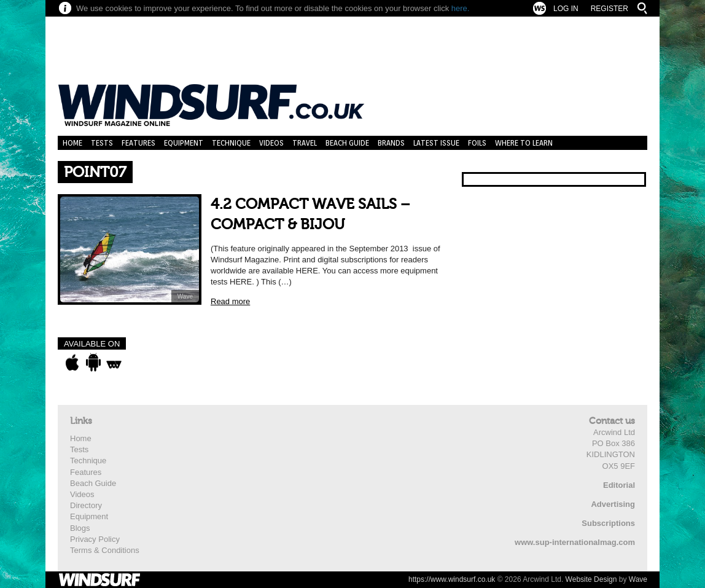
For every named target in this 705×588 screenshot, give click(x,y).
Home (72, 143)
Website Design (591, 579)
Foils (477, 143)
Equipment (184, 143)
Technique (231, 143)
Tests (102, 143)
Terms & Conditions (105, 550)
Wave (185, 296)
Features (138, 143)
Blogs (80, 528)
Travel (305, 143)
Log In (566, 9)
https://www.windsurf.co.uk (452, 579)
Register (610, 9)
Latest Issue (436, 143)
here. (461, 8)
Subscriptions (608, 523)
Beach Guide (347, 143)
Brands (391, 143)
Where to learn (524, 143)
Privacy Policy (95, 539)
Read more (230, 301)
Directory (86, 505)
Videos (271, 143)
